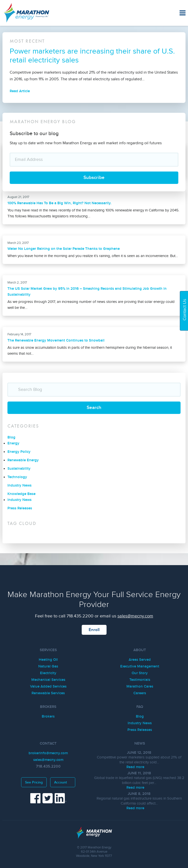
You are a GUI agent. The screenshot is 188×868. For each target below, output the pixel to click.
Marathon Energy (34, 13)
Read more (139, 767)
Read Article (24, 91)
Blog (11, 437)
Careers (140, 693)
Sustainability (19, 469)
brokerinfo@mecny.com (48, 753)
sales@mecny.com (135, 616)
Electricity (48, 673)
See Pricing (34, 782)
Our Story (140, 673)
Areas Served (140, 660)
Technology (17, 477)
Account (63, 782)
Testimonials (140, 680)
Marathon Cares (140, 686)
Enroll (94, 630)
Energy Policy (19, 452)
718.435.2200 (80, 616)
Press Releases (20, 508)
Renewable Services (48, 693)
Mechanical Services (48, 680)
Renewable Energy (23, 460)
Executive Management (140, 666)
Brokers (48, 716)
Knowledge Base (21, 494)
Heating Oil (48, 660)
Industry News (19, 485)
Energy (13, 443)
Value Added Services (48, 686)
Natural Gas (48, 666)
